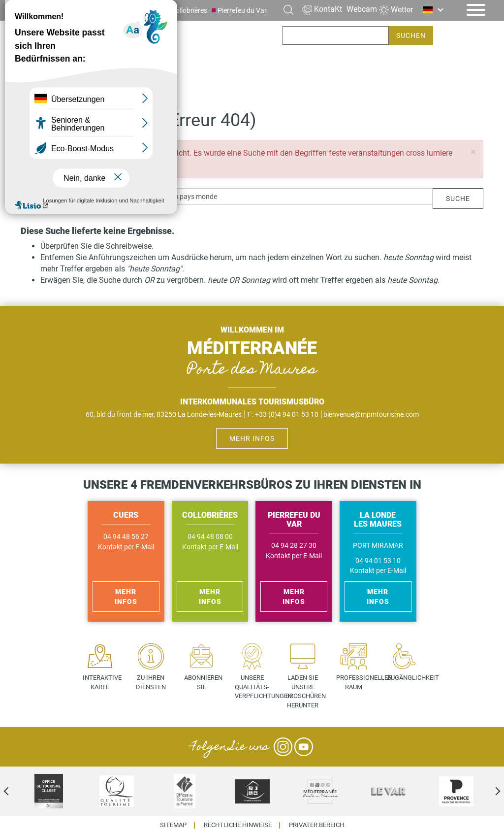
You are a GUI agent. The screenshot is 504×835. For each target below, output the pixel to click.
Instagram (283, 747)
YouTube (304, 747)
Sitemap (173, 825)
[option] (49, 791)
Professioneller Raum (357, 682)
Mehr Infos (252, 438)
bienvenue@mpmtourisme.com (371, 414)
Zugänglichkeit (408, 678)
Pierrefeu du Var (242, 10)
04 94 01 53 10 (378, 561)
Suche (458, 199)
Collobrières (189, 10)
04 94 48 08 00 (210, 537)
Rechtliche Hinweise (238, 825)
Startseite (39, 85)
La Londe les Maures (101, 10)
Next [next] (489, 791)
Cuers (152, 10)
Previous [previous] (15, 791)
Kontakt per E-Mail (126, 547)
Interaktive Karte (102, 682)
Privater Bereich (316, 825)
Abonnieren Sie (203, 682)
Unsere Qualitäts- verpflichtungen (256, 687)
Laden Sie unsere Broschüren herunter (306, 691)
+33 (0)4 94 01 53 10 (287, 414)
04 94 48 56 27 (126, 537)
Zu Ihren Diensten (151, 682)
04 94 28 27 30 (294, 546)
